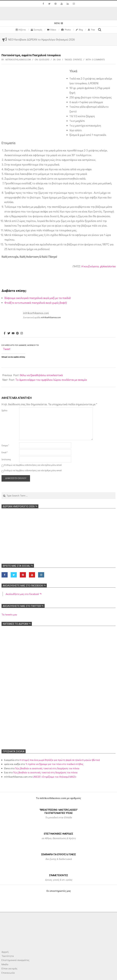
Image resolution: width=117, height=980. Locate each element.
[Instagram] (22, 333)
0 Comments (98, 59)
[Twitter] (9, 333)
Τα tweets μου (9, 614)
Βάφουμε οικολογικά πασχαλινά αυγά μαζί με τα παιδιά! (38, 298)
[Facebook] (5, 333)
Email (5, 452)
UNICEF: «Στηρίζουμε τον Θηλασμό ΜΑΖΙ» (55, 777)
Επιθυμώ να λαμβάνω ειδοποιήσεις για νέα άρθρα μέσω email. (33, 470)
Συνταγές (77, 59)
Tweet (7, 349)
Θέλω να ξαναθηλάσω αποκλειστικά (41, 375)
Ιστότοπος (6, 459)
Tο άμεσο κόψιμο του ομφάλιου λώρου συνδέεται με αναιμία (51, 380)
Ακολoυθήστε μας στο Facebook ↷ (24, 586)
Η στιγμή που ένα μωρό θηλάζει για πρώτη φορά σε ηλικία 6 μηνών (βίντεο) (60, 760)
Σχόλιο (4, 410)
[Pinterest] (17, 333)
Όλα (59, 59)
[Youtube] (13, 333)
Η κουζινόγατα (90, 266)
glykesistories (108, 266)
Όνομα (5, 445)
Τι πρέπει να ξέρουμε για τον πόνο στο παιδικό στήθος (54, 764)
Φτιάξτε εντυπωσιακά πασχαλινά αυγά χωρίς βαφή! (36, 303)
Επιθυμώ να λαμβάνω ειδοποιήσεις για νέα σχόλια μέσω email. (33, 465)
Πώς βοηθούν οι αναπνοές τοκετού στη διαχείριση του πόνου (47, 768)
